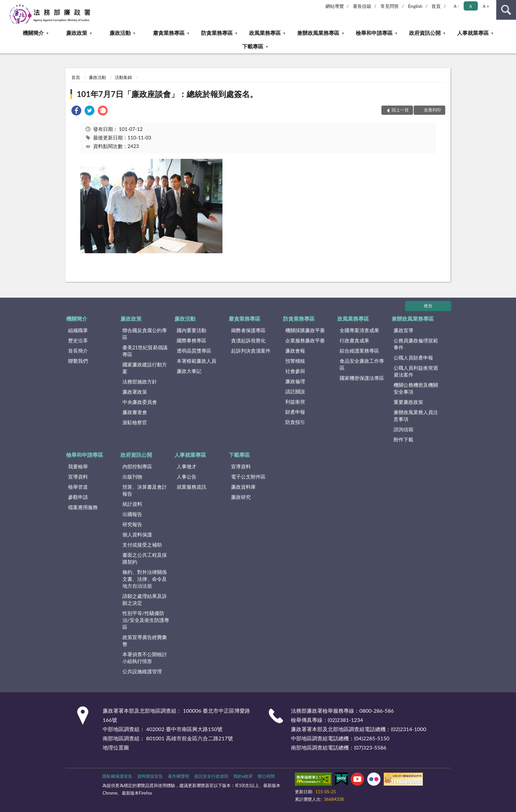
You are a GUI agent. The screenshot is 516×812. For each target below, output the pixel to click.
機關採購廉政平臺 (305, 330)
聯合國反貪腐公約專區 (145, 334)
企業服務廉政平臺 (305, 340)
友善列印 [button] (432, 110)
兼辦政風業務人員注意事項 (416, 416)
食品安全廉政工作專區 (362, 364)
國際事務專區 (192, 340)
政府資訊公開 (425, 33)
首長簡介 (78, 351)
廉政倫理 (295, 381)
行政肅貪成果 (354, 340)
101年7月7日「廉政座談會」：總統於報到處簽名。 (167, 94)
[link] (76, 111)
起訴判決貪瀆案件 (251, 351)
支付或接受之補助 (142, 545)
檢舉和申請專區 (374, 33)
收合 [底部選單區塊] (428, 306)
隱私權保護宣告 (117, 776)
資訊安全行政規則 (211, 776)
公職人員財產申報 (413, 357)
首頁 (436, 6)
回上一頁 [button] (400, 110)
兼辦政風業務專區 (318, 33)
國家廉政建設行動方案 (145, 368)
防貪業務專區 (217, 33)
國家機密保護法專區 (362, 378)
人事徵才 (187, 466)
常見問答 (390, 6)
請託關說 (295, 391)
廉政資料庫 (243, 487)
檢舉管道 (78, 487)
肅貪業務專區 (169, 33)
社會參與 (295, 371)
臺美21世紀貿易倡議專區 (145, 351)
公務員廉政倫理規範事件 (416, 344)
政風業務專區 (265, 33)
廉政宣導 (403, 330)
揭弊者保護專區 (248, 330)
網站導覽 (335, 6)
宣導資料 (78, 477)
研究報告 (132, 524)
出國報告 (132, 514)
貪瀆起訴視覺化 (248, 340)
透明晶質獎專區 (194, 351)
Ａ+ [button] (485, 6)
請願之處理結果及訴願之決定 (145, 599)
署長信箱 (362, 6)
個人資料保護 (137, 534)
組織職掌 (78, 330)
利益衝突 (295, 402)
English (415, 6)
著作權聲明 (179, 776)
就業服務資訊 (192, 487)
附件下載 (403, 439)
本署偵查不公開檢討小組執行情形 (145, 658)
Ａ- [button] (456, 6)
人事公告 (187, 477)
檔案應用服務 (83, 507)
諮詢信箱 (403, 429)
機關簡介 (33, 33)
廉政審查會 (135, 412)
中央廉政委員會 (140, 402)
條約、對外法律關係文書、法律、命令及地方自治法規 (145, 579)
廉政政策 (77, 33)
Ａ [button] (471, 6)
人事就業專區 (473, 33)
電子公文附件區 (248, 477)
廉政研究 (241, 497)
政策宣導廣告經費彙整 (145, 640)
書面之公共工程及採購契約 (145, 558)
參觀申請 (78, 497)
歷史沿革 (78, 340)
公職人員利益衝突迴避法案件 (416, 371)
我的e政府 (243, 776)
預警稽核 (295, 361)
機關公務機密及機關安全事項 (416, 388)
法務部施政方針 (140, 381)
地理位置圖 (116, 747)
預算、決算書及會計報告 (145, 490)
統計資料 (132, 504)
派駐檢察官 (135, 422)
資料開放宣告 (150, 776)
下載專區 (253, 46)
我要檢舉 (78, 466)
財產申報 (295, 412)
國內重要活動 (192, 330)
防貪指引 (295, 422)
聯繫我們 (78, 361)
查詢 (506, 10)
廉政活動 (120, 33)
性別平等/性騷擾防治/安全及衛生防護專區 (146, 620)
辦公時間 (266, 776)
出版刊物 (132, 477)
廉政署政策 (135, 392)
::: (5, 5)
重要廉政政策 (408, 402)
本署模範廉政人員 (196, 361)
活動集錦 (123, 77)
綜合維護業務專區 (359, 351)
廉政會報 (295, 351)
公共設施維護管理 (142, 671)
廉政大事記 (189, 371)
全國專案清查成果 (359, 330)
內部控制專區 (137, 466)
